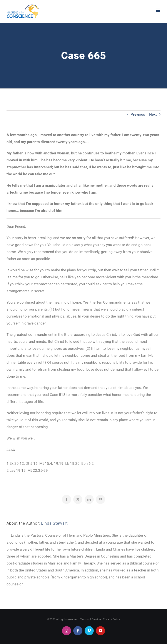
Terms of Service (90, 619)
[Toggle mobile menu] (158, 10)
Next (153, 114)
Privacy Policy (111, 619)
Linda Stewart (54, 523)
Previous (138, 114)
